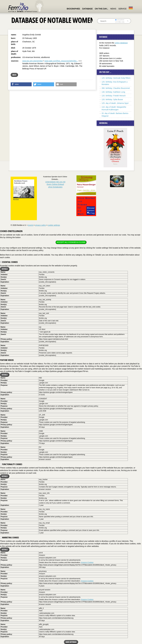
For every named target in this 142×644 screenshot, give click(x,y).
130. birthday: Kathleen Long (113, 92)
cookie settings (54, 225)
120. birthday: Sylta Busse (112, 99)
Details (5, 269)
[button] (21, 84)
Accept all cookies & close (71, 242)
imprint (31, 225)
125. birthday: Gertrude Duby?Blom (116, 78)
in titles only (120, 22)
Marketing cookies (9, 538)
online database (121, 43)
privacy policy (41, 225)
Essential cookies (9, 262)
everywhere (120, 20)
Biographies (73, 9)
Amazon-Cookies (87, 562)
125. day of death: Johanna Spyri (115, 103)
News (113, 9)
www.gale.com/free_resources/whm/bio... (61, 61)
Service (122, 9)
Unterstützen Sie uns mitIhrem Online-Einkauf (55, 184)
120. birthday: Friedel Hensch (114, 96)
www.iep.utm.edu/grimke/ (33, 61)
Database (87, 9)
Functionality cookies (11, 464)
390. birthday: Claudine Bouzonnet (116, 88)
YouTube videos (7, 360)
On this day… (101, 9)
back (14, 75)
